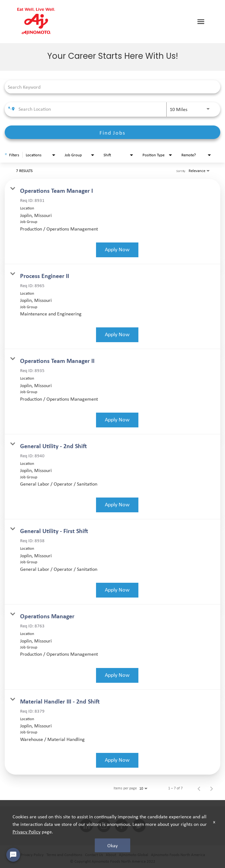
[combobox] (109, 87)
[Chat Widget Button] (13, 855)
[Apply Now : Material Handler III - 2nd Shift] (117, 760)
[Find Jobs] (112, 132)
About (111, 855)
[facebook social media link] (121, 826)
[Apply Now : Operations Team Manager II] (117, 420)
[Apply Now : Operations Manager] (117, 675)
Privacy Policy (32, 855)
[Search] (112, 132)
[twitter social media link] (139, 826)
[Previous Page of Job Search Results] (199, 788)
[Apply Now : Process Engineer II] (117, 335)
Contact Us (94, 855)
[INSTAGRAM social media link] (104, 826)
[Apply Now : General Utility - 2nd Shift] (117, 505)
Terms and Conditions (64, 855)
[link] (112, 222)
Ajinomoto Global (134, 855)
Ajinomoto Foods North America (178, 855)
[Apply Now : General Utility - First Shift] (117, 590)
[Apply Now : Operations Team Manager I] (117, 250)
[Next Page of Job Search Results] (212, 788)
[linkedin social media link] (86, 826)
